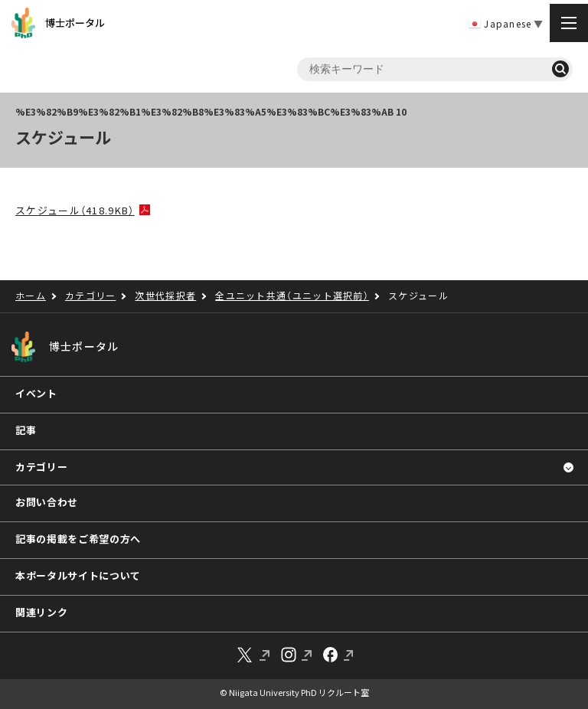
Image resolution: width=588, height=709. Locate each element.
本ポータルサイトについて (78, 575)
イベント (36, 393)
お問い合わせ (47, 502)
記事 (26, 430)
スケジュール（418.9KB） (75, 210)
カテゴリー (41, 467)
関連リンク (41, 612)
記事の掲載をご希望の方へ (78, 539)
